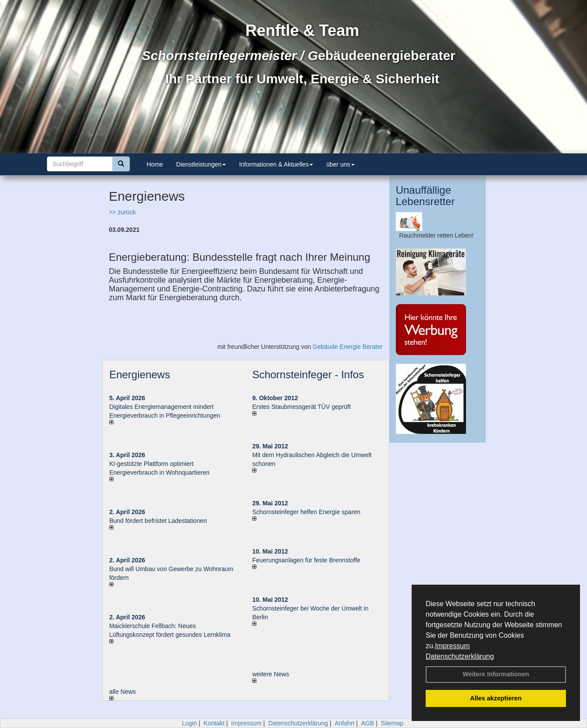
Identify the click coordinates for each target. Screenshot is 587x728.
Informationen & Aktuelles (276, 164)
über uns (340, 164)
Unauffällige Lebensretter (425, 196)
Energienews (140, 375)
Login (189, 723)
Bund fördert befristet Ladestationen (158, 521)
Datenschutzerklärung (460, 656)
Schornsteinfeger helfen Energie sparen (306, 512)
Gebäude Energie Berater (348, 347)
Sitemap (392, 723)
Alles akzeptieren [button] (496, 698)
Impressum (452, 646)
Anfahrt (344, 723)
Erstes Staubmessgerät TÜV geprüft (301, 407)
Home (155, 164)
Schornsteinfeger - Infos (308, 375)
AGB (368, 723)
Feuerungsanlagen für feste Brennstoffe (306, 560)
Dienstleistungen (201, 164)
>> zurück (122, 212)
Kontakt (214, 723)
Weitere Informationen (496, 674)
